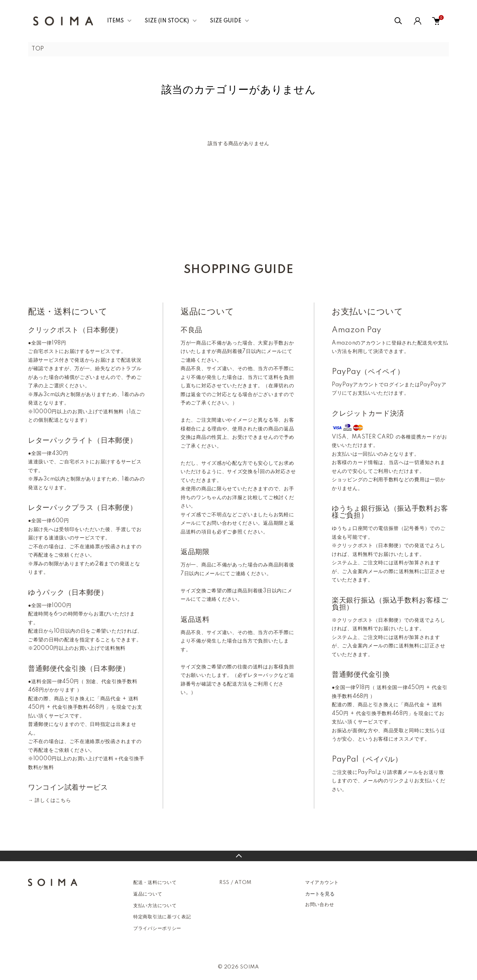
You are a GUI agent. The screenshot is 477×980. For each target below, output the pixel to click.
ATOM (243, 883)
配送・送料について (155, 883)
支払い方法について (155, 906)
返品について (148, 894)
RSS (224, 883)
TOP (38, 49)
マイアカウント (322, 883)
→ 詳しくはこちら (49, 801)
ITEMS (115, 21)
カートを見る (320, 894)
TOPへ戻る (238, 856)
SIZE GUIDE (226, 21)
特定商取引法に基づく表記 (162, 917)
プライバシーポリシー (157, 928)
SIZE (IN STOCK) (167, 21)
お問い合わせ (320, 905)
